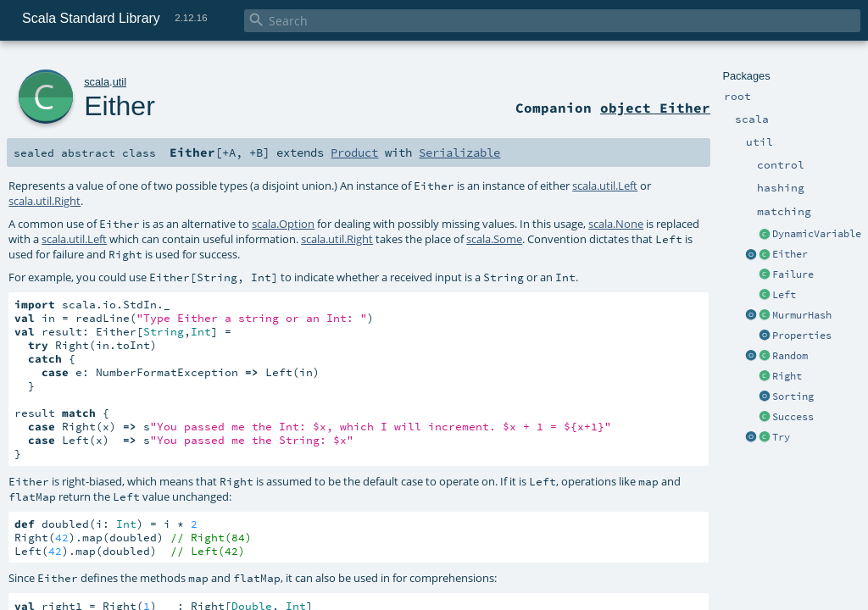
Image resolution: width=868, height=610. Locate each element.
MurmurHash (802, 315)
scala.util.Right (45, 201)
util (120, 82)
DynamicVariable (817, 234)
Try (781, 437)
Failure (793, 274)
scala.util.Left (605, 186)
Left (784, 295)
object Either (655, 108)
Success (793, 417)
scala (97, 82)
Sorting (793, 396)
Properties (802, 335)
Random (790, 356)
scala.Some (494, 239)
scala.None (616, 224)
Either (790, 254)
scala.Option (283, 224)
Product (354, 152)
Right (787, 376)
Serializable (459, 152)
